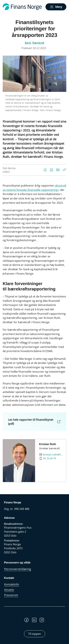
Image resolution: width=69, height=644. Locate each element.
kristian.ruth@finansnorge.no (53, 455)
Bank (28, 43)
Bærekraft (38, 43)
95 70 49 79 (50, 458)
